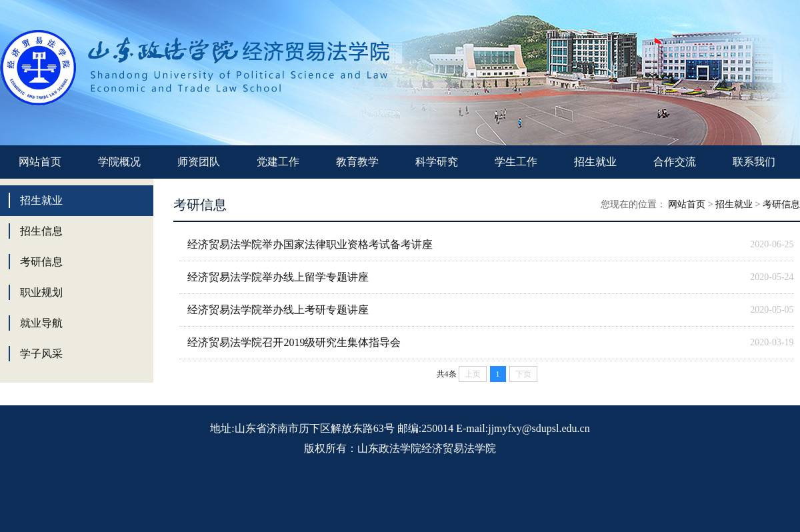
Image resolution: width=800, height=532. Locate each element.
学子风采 (41, 354)
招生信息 (41, 231)
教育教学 (357, 162)
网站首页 (40, 162)
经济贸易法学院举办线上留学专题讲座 (278, 277)
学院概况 (119, 162)
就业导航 (41, 323)
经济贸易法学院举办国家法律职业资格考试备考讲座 (310, 244)
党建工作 (278, 162)
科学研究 (437, 162)
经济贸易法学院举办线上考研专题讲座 (278, 310)
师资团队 (199, 162)
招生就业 (595, 162)
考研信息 (41, 262)
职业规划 (41, 292)
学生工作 (516, 162)
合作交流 (675, 162)
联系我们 (754, 162)
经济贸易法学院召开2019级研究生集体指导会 (294, 342)
